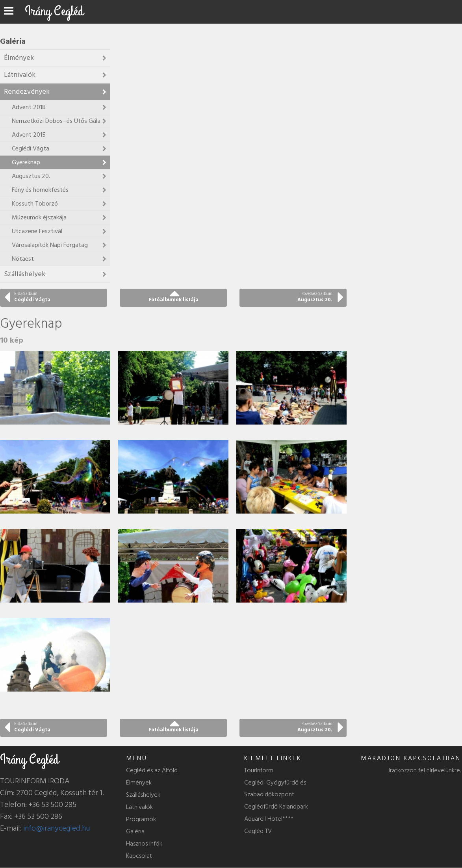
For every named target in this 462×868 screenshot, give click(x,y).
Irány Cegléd (54, 11)
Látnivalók (20, 75)
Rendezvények (27, 92)
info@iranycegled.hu (57, 828)
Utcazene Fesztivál (37, 231)
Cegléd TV (258, 831)
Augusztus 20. (31, 176)
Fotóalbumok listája (173, 300)
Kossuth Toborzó (35, 204)
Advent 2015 (29, 135)
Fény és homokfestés (40, 190)
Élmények (19, 58)
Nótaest (23, 259)
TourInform (259, 770)
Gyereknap (26, 162)
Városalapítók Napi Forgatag (50, 245)
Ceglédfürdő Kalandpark (276, 807)
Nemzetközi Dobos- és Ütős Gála (56, 121)
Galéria (135, 831)
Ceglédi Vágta (31, 148)
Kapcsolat (139, 856)
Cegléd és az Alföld (152, 770)
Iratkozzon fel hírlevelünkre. (425, 770)
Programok (141, 819)
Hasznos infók (144, 844)
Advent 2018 (29, 107)
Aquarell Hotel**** (269, 819)
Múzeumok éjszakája (39, 217)
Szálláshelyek (25, 274)
